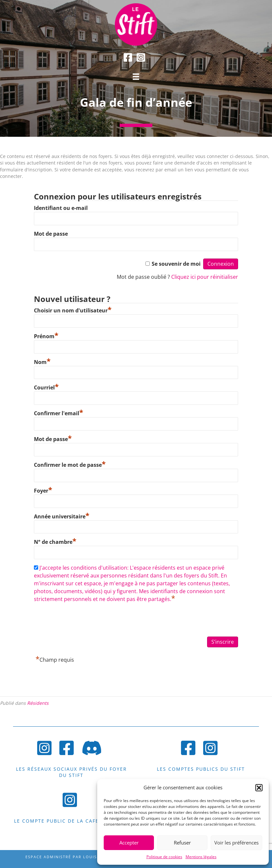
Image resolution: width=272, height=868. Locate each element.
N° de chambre (55, 542)
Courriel (46, 387)
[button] (259, 788)
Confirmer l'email (59, 413)
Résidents (38, 703)
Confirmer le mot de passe (70, 465)
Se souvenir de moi (176, 264)
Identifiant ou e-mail (61, 208)
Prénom (46, 336)
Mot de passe (51, 234)
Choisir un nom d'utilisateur (73, 310)
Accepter (129, 843)
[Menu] (136, 77)
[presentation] (83, 620)
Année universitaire (62, 516)
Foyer (43, 491)
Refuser (182, 843)
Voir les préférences (236, 843)
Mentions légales (201, 857)
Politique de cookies (164, 857)
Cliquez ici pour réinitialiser (205, 277)
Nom (42, 362)
